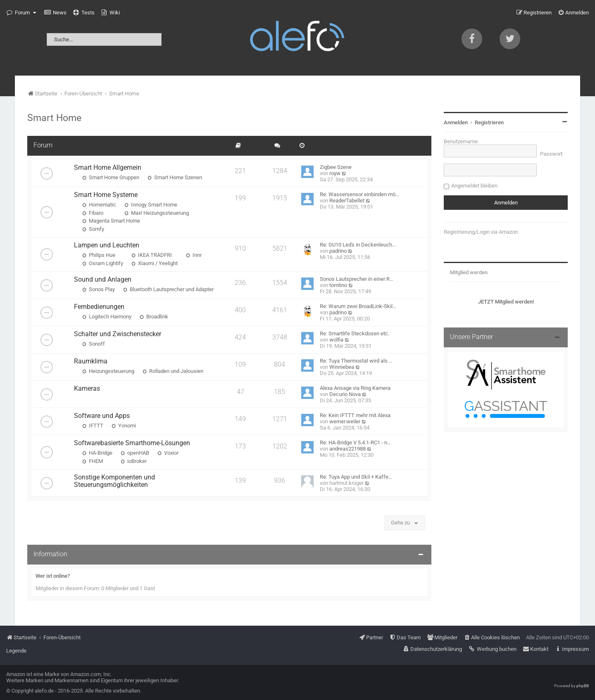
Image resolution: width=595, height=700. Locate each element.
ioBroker (134, 461)
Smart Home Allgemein (108, 168)
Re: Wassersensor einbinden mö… (359, 194)
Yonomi (124, 426)
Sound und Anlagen (103, 280)
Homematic (99, 205)
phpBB (583, 686)
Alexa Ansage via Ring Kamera (355, 388)
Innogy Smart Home (151, 205)
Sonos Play (99, 289)
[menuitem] (55, 13)
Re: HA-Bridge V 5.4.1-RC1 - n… (355, 443)
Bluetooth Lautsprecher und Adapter (168, 289)
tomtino (338, 285)
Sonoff (94, 344)
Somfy (93, 229)
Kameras (87, 389)
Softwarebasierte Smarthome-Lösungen (132, 443)
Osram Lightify (103, 263)
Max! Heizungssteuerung (157, 213)
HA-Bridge (97, 453)
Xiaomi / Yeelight (155, 263)
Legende (16, 651)
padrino (338, 251)
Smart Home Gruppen (111, 177)
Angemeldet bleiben (474, 186)
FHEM (93, 461)
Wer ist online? (53, 576)
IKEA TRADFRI (152, 255)
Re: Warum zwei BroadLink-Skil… (358, 306)
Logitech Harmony (107, 317)
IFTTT (93, 426)
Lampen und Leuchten (107, 245)
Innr (194, 255)
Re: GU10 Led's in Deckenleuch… (358, 245)
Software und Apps (102, 416)
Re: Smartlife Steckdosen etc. (355, 333)
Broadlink (154, 317)
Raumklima (91, 361)
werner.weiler (345, 421)
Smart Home (54, 118)
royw (335, 173)
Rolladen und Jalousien (173, 371)
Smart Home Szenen (175, 177)
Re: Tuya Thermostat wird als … (356, 361)
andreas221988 (347, 449)
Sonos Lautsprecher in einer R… (357, 279)
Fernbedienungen (99, 307)
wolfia (336, 340)
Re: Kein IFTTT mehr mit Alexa (355, 415)
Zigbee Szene (336, 167)
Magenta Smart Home (111, 221)
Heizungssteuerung (108, 371)
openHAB (135, 453)
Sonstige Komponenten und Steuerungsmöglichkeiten (114, 481)
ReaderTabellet (347, 201)
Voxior (168, 453)
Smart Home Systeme (106, 195)
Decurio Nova (345, 394)
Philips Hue (99, 255)
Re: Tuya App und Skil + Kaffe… (356, 477)
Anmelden (456, 122)
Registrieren (489, 122)
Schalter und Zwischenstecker (118, 334)
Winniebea (342, 367)
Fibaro (93, 213)
